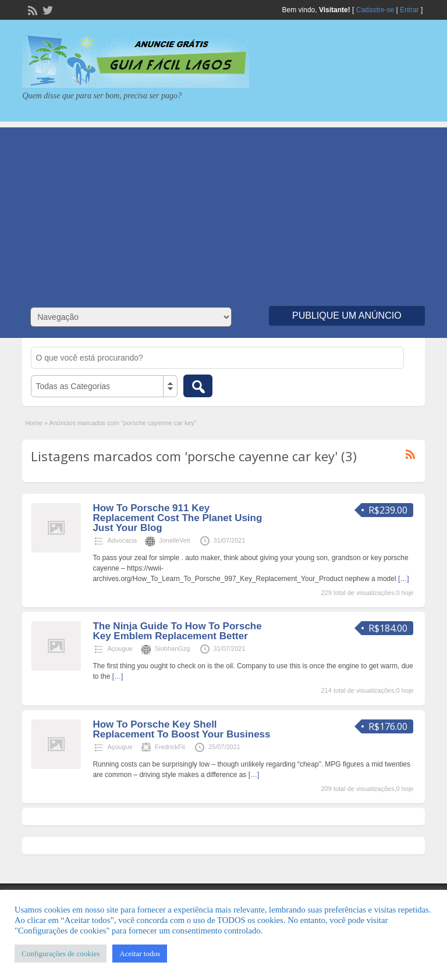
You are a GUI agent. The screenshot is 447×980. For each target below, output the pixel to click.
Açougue (120, 648)
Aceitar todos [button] (140, 954)
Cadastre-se (375, 10)
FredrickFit (170, 747)
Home (33, 423)
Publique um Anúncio (347, 316)
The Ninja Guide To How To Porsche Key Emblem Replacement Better (177, 631)
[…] (404, 579)
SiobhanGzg (173, 648)
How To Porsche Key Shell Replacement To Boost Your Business (181, 729)
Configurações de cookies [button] (61, 954)
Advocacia (122, 540)
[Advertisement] (223, 209)
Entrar (409, 10)
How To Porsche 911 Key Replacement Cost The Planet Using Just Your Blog (177, 518)
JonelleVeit (174, 540)
